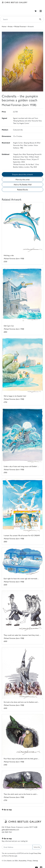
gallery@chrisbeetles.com (10, 829)
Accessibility (22, 860)
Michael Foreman (20, 26)
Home (4, 26)
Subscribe (37, 847)
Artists (10, 26)
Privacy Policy (37, 853)
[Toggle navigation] (41, 11)
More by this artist (23, 179)
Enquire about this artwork (22, 174)
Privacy (30, 860)
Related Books (23, 189)
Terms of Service (9, 856)
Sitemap (35, 860)
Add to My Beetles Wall (23, 184)
